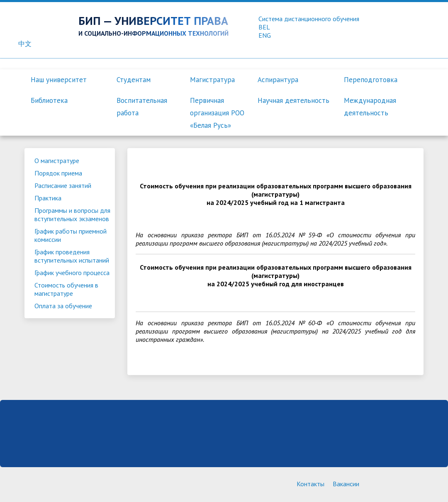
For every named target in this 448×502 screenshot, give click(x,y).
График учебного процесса (72, 273)
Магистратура (212, 80)
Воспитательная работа (142, 107)
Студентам (134, 80)
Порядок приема (58, 173)
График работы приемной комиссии (71, 235)
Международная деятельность (370, 107)
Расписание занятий (63, 185)
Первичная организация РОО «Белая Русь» (217, 113)
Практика (48, 198)
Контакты (310, 484)
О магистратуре (57, 161)
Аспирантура (278, 80)
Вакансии (346, 484)
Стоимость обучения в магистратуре (66, 289)
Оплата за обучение (63, 306)
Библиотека (49, 100)
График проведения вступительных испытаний (72, 256)
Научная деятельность (293, 100)
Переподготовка (371, 80)
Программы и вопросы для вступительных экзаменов (72, 214)
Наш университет (59, 80)
